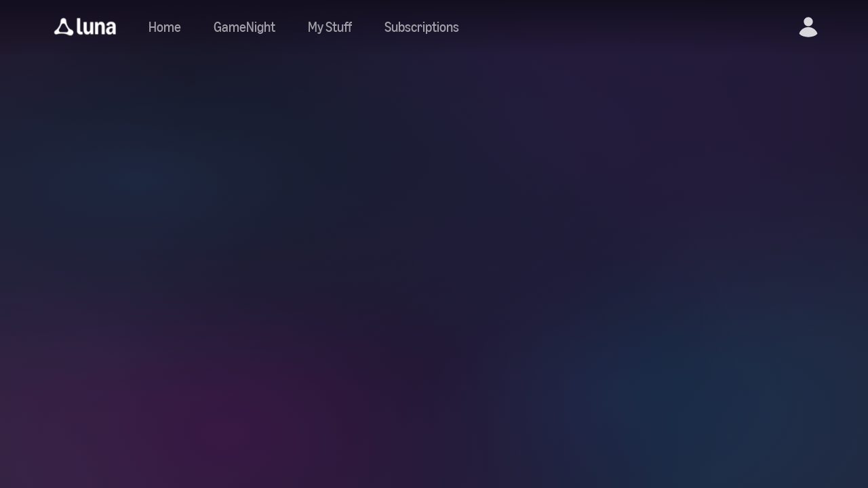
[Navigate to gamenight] (244, 27)
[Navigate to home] (165, 27)
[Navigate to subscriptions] (422, 27)
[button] (85, 27)
